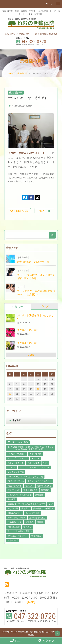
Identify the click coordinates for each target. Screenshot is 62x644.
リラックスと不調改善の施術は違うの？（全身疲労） (36, 293)
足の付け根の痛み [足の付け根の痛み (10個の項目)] (37, 518)
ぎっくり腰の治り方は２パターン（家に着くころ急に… (36, 276)
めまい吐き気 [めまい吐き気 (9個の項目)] (35, 454)
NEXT (42, 211)
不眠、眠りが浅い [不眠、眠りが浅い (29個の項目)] (16, 481)
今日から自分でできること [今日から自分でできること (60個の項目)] (39, 481)
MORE (31, 355)
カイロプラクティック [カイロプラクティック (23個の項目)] (18, 458)
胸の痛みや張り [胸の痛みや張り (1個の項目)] (15, 513)
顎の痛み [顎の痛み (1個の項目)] (27, 527)
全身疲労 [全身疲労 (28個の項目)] (29, 486)
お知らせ (18, 307)
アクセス (47, 641)
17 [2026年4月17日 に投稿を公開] (38, 389)
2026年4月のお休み (28, 343)
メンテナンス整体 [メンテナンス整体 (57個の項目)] (16, 472)
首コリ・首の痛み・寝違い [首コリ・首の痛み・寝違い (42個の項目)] (20, 531)
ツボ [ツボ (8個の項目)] (45, 463)
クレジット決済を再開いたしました (35, 317)
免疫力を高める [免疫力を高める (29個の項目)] (15, 486)
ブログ (44, 306)
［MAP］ (31, 602)
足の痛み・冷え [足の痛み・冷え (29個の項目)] (15, 522)
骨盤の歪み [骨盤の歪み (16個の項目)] (36, 536)
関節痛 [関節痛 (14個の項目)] (40, 522)
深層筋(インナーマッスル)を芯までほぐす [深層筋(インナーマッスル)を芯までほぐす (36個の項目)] (26, 504)
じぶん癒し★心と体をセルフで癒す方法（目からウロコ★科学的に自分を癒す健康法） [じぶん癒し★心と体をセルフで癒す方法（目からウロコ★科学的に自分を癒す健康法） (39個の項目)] (31, 448)
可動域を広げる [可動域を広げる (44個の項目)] (44, 486)
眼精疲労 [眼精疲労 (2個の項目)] (25, 509)
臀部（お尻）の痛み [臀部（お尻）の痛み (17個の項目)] (17, 518)
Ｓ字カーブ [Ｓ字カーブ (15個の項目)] (13, 540)
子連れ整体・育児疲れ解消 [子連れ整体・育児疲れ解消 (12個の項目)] (20, 495)
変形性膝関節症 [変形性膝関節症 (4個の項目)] (30, 490)
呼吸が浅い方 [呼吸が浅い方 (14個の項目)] (14, 490)
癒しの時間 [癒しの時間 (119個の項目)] (13, 509)
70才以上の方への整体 (22, 106)
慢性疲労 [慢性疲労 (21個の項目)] (12, 499)
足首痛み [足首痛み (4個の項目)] (29, 522)
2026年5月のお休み (28, 330)
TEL (15, 641)
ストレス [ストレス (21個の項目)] (35, 458)
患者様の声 (22, 73)
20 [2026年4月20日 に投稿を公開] (10, 394)
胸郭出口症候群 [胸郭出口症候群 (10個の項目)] (32, 513)
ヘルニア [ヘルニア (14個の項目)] (12, 467)
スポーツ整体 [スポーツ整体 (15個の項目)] (33, 463)
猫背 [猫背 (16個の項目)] (51, 504)
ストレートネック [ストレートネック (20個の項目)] (16, 463)
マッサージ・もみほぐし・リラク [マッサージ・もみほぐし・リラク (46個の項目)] (34, 467)
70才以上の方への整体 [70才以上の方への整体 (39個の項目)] (18, 442)
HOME (11, 73)
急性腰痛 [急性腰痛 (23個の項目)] (39, 495)
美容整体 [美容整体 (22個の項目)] (37, 509)
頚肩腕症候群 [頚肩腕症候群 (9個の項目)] (14, 527)
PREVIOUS (21, 211)
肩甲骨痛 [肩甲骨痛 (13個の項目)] (49, 509)
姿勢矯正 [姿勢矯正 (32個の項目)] (45, 490)
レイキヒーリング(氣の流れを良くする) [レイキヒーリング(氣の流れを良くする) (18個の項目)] (25, 477)
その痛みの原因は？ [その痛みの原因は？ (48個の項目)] (17, 454)
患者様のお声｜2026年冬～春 (33, 262)
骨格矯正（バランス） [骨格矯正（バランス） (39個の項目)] (18, 536)
